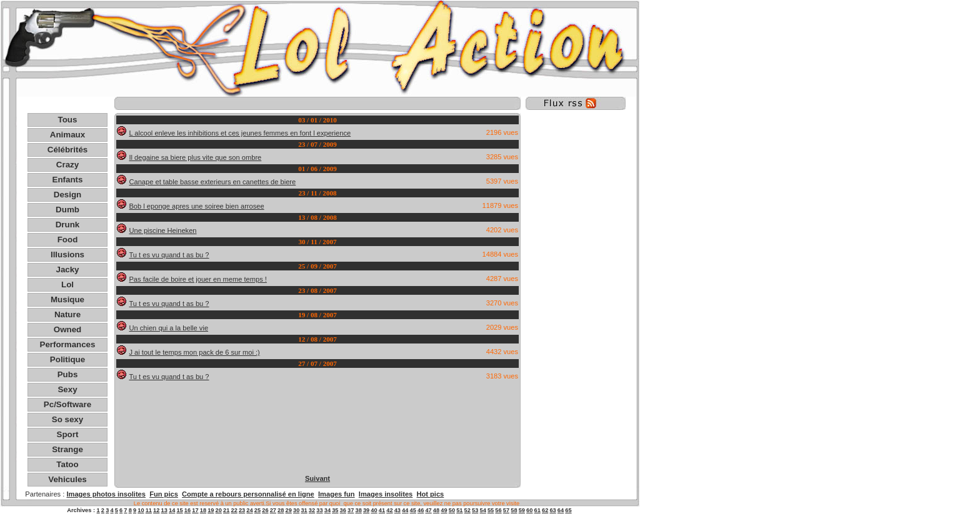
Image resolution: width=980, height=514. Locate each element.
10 (141, 510)
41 (382, 510)
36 (343, 510)
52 (467, 510)
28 (281, 510)
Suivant (317, 478)
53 (475, 510)
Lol (67, 284)
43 (397, 510)
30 (296, 510)
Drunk (68, 225)
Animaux (67, 135)
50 (452, 510)
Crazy (67, 165)
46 (421, 510)
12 (156, 510)
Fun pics (164, 494)
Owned (67, 329)
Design (67, 195)
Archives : (82, 510)
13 (164, 510)
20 (219, 510)
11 (149, 510)
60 (529, 510)
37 (351, 510)
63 (552, 510)
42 (389, 510)
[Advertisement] (317, 103)
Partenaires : (46, 494)
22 (234, 510)
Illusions (67, 255)
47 (428, 510)
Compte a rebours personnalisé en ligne (248, 494)
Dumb (67, 210)
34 (327, 510)
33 (319, 510)
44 (405, 510)
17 (195, 510)
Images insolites (386, 494)
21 (226, 510)
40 (374, 510)
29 (289, 510)
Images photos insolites (106, 494)
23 (242, 510)
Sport (68, 434)
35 (335, 510)
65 (568, 510)
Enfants (68, 180)
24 (249, 510)
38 (358, 510)
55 (491, 510)
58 (514, 510)
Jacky (67, 269)
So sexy (67, 419)
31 (304, 510)
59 (522, 510)
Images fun (337, 494)
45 (413, 510)
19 (211, 510)
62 (545, 510)
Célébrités (67, 150)
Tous (68, 120)
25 (257, 510)
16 (187, 510)
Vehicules (67, 479)
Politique (67, 359)
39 (366, 510)
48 (436, 510)
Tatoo (67, 464)
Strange (67, 449)
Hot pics (430, 494)
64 (561, 510)
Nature (67, 314)
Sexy (67, 389)
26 (265, 510)
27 (273, 510)
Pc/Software (67, 404)
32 (312, 510)
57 (506, 510)
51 (459, 510)
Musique (67, 299)
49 (444, 510)
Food (68, 240)
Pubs (68, 374)
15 (179, 510)
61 (537, 510)
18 (203, 510)
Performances (68, 344)
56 (498, 510)
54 (482, 510)
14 (172, 510)
